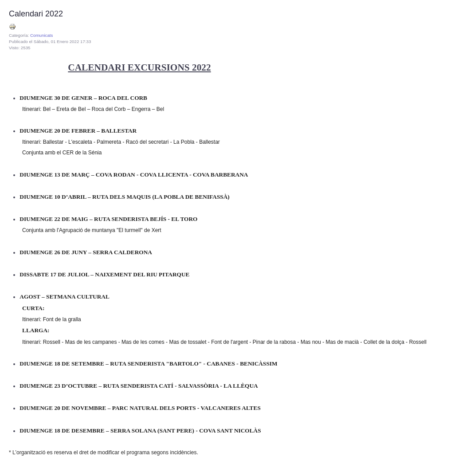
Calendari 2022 (36, 14)
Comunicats (41, 35)
